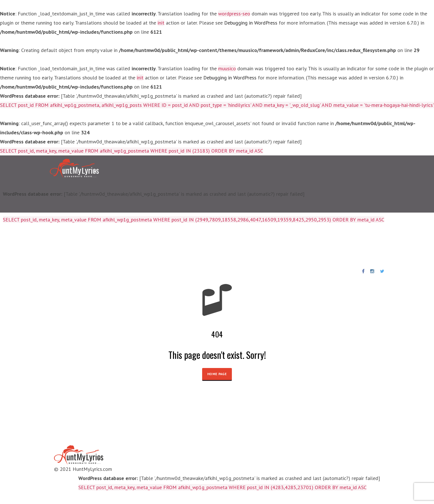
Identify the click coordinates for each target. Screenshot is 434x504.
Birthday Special (121, 245)
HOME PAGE (217, 374)
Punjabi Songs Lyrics (171, 245)
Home (17, 245)
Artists (86, 245)
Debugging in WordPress (251, 23)
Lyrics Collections (51, 245)
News (208, 245)
